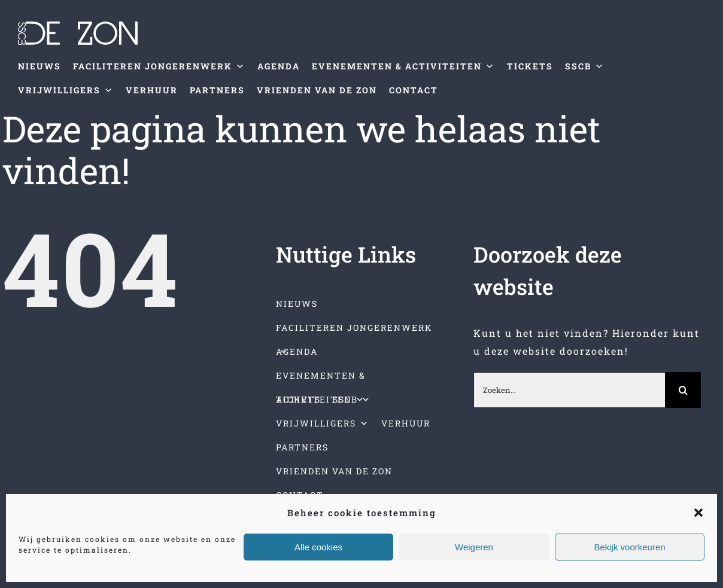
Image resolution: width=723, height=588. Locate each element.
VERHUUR (152, 90)
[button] (698, 513)
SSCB (585, 66)
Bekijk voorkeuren (629, 547)
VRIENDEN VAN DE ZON (317, 90)
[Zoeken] (683, 390)
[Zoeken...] (569, 390)
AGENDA (279, 66)
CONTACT (414, 90)
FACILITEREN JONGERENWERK (159, 66)
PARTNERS (217, 90)
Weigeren (474, 547)
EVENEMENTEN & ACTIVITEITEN (403, 66)
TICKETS (530, 66)
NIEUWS (40, 66)
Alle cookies (318, 547)
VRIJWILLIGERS (66, 90)
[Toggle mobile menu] (698, 121)
